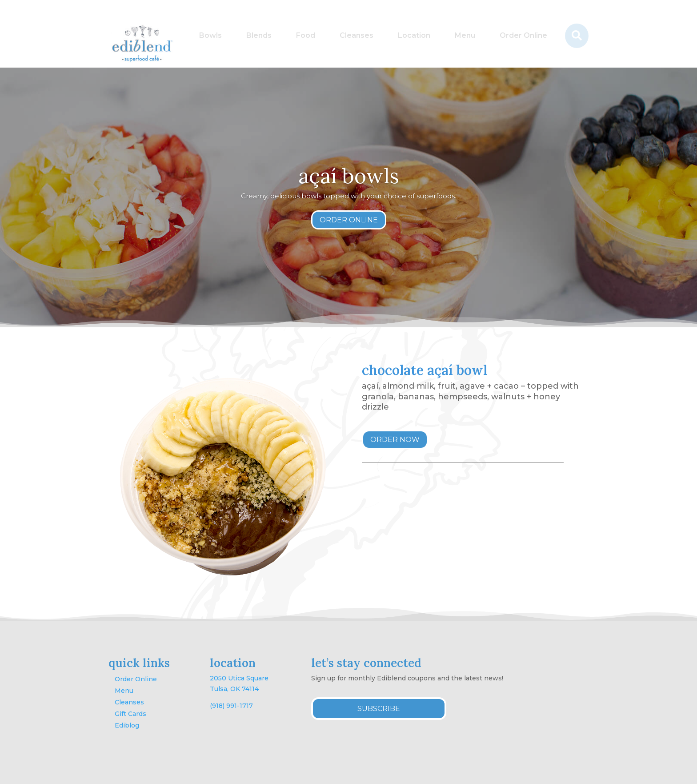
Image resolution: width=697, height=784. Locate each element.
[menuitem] (210, 36)
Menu (124, 691)
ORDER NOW (395, 440)
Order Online (136, 679)
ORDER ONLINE (349, 220)
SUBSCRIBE (379, 709)
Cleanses (129, 702)
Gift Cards (130, 714)
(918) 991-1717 (231, 706)
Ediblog (127, 725)
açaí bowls (349, 176)
